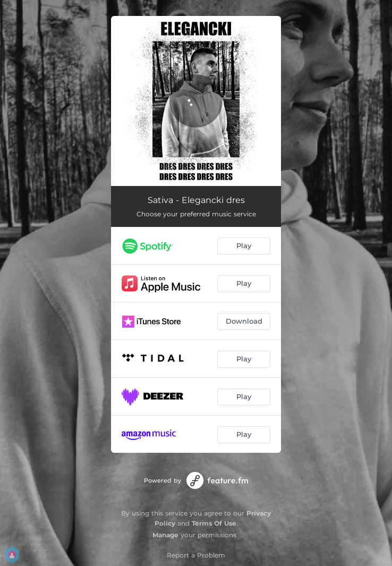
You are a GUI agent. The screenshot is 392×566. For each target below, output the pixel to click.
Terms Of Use (214, 523)
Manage (165, 535)
